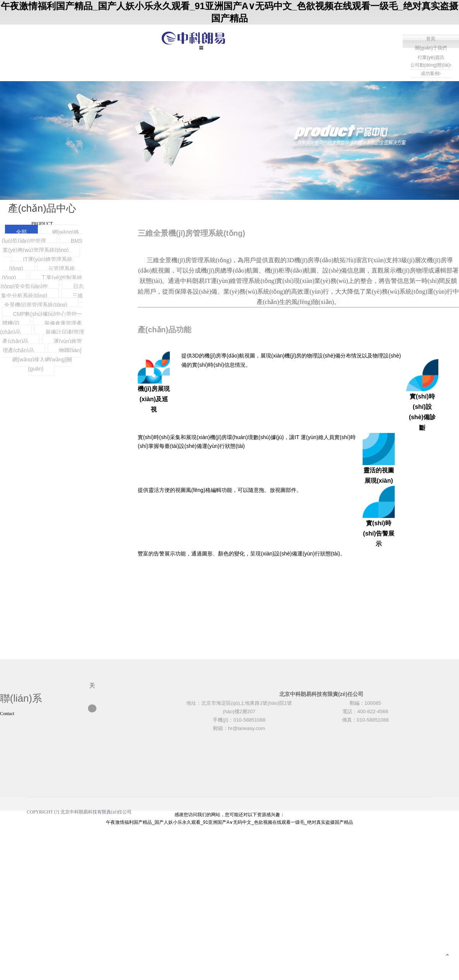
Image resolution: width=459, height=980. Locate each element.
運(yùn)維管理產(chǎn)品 (42, 346)
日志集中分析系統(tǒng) (42, 291)
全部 (21, 232)
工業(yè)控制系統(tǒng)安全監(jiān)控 (41, 282)
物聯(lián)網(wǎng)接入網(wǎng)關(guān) (47, 359)
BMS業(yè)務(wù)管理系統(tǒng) (42, 245)
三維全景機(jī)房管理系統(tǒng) (44, 300)
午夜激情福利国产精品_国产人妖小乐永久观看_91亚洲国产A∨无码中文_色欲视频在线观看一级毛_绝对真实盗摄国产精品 (229, 822)
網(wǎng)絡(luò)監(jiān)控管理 (41, 237)
